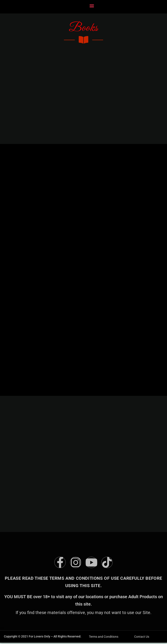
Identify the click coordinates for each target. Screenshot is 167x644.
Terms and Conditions (104, 638)
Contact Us (142, 638)
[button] (92, 6)
